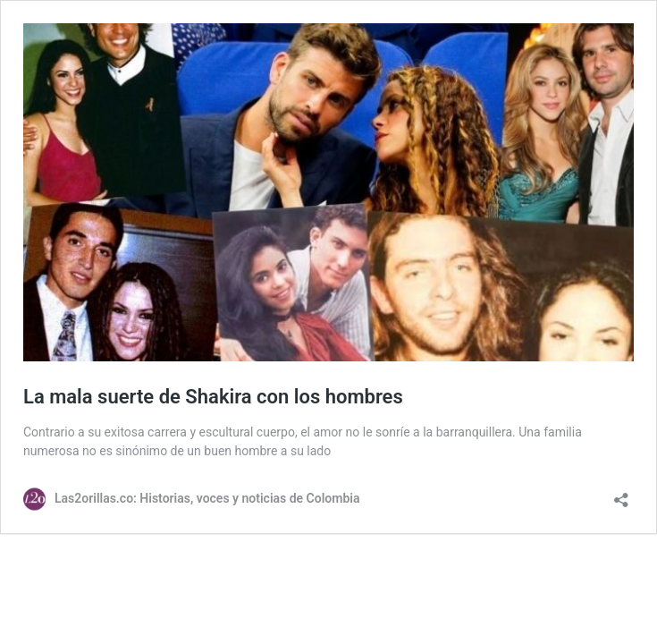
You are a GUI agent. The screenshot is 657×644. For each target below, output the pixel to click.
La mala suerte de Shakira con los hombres (213, 397)
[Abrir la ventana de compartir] (621, 494)
